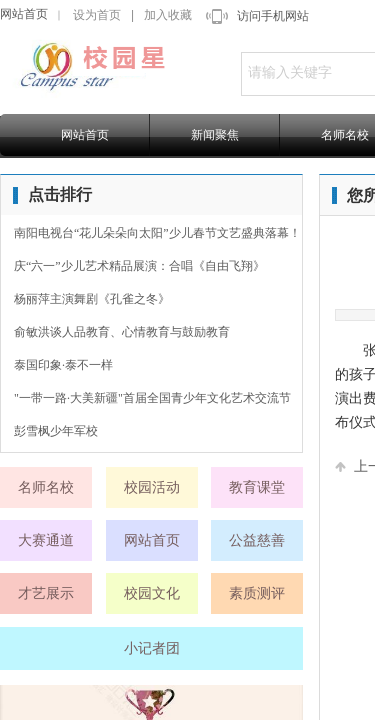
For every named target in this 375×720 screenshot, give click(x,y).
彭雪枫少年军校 (56, 431)
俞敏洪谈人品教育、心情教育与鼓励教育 (122, 332)
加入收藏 (168, 15)
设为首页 (97, 15)
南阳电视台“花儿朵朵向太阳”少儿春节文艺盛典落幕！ (157, 233)
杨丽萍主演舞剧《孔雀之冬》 (92, 299)
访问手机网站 (273, 16)
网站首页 (24, 14)
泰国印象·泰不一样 (63, 365)
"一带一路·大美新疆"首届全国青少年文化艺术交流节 (152, 398)
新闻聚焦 (215, 135)
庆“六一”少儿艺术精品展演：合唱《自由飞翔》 (139, 266)
